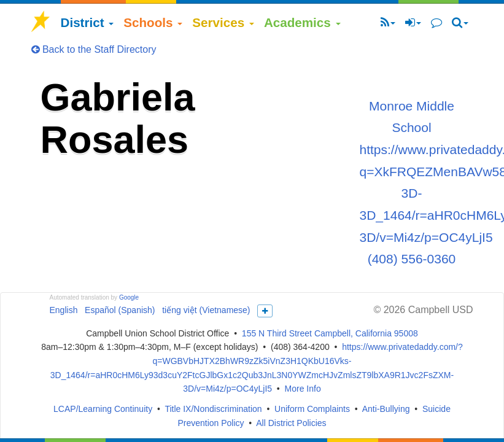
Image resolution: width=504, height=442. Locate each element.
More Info (303, 389)
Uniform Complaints (312, 409)
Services (223, 22)
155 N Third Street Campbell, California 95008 (330, 333)
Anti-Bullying (386, 409)
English (64, 310)
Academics (302, 22)
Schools (153, 22)
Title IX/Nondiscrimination (213, 409)
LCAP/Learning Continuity (103, 409)
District (87, 22)
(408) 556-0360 (412, 259)
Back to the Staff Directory (94, 49)
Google (129, 297)
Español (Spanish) (120, 310)
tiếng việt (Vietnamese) (206, 310)
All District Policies (291, 422)
